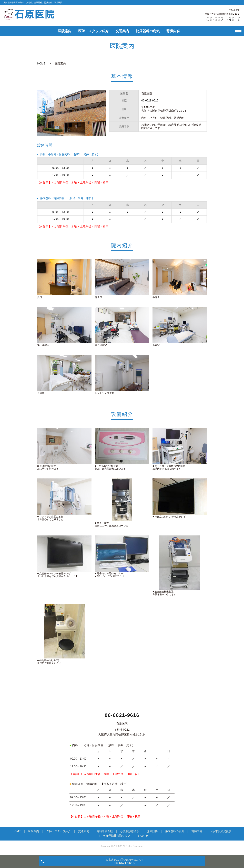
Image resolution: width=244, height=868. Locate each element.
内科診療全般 (105, 831)
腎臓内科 (173, 31)
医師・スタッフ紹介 (94, 31)
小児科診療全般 (130, 831)
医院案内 (65, 31)
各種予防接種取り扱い (117, 836)
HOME (41, 64)
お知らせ (143, 836)
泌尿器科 (152, 831)
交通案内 (122, 31)
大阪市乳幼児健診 (221, 831)
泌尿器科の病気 (148, 31)
